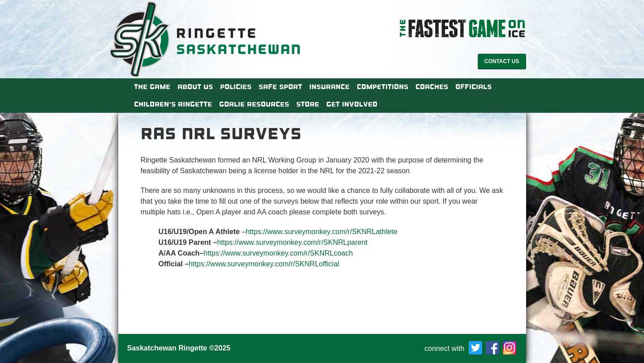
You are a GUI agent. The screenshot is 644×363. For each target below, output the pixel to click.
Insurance (329, 87)
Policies (236, 87)
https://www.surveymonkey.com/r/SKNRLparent (292, 242)
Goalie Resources (254, 104)
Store (308, 104)
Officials (473, 87)
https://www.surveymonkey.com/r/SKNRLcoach (278, 253)
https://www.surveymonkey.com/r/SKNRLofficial (264, 264)
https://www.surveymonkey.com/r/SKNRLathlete (322, 232)
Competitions (383, 87)
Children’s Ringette (173, 104)
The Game (152, 87)
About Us (195, 87)
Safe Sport (280, 87)
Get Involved (352, 104)
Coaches (432, 87)
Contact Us (502, 61)
